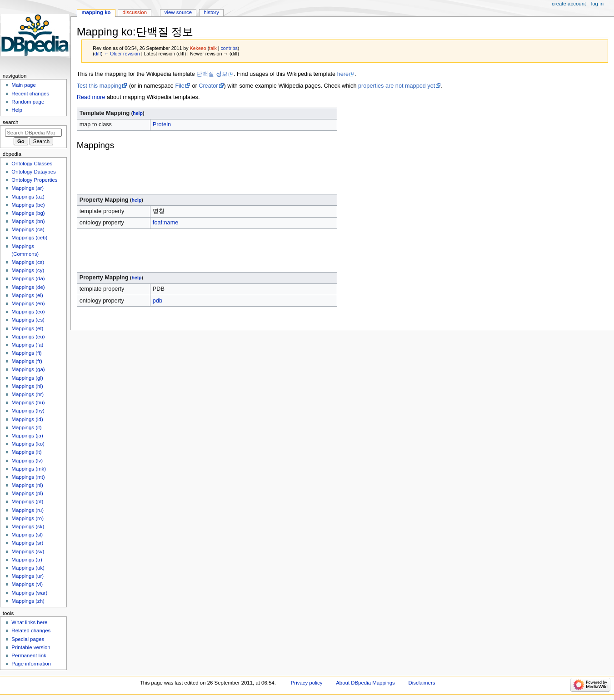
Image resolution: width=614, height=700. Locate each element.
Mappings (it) (26, 427)
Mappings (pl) (27, 493)
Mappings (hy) (28, 411)
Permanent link (29, 655)
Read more (91, 97)
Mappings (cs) (28, 262)
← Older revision (122, 54)
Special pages (28, 639)
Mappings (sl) (27, 535)
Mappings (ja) (27, 436)
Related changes (31, 630)
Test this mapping (99, 86)
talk (213, 48)
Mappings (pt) (27, 501)
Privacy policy (307, 683)
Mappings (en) (28, 303)
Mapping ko (96, 12)
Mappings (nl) (27, 485)
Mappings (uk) (28, 568)
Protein (162, 124)
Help (17, 110)
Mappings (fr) (27, 361)
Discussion (135, 12)
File (180, 86)
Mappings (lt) (26, 452)
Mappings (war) (29, 593)
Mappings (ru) (27, 510)
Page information (31, 664)
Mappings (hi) (27, 386)
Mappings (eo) (28, 312)
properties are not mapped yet (397, 86)
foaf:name (165, 223)
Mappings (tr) (27, 560)
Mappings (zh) (28, 601)
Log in (597, 4)
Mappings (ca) (28, 229)
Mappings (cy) (28, 270)
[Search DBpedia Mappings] (33, 133)
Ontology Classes (32, 164)
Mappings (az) (28, 197)
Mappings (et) (27, 328)
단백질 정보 (212, 74)
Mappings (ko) (28, 444)
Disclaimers (422, 683)
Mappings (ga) (28, 369)
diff (98, 54)
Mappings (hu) (28, 402)
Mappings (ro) (27, 518)
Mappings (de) (28, 287)
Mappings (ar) (27, 188)
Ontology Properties (34, 180)
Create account (569, 4)
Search (11, 122)
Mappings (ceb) (29, 238)
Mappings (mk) (29, 469)
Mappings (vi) (27, 584)
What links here (29, 622)
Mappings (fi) (26, 353)
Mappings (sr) (27, 543)
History (211, 12)
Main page (24, 85)
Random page (28, 102)
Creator (208, 86)
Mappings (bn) (28, 221)
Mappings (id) (27, 419)
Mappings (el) (27, 295)
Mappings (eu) (28, 337)
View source (178, 12)
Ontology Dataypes (33, 172)
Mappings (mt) (28, 477)
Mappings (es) (28, 320)
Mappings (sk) (28, 526)
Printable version (31, 647)
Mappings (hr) (27, 394)
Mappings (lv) (27, 461)
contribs (229, 48)
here (343, 74)
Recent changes (30, 94)
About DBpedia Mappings (365, 683)
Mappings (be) (28, 205)
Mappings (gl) (27, 378)
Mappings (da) (28, 278)
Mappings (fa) (27, 345)
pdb (157, 301)
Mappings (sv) (28, 551)
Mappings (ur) (27, 576)
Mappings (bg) (28, 213)
